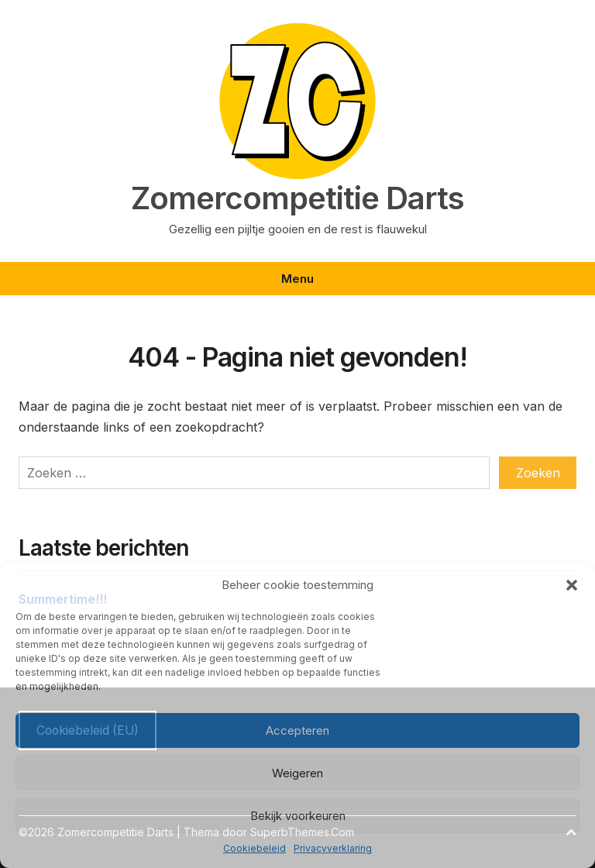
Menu (297, 279)
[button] (572, 585)
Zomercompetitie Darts (297, 198)
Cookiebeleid (255, 848)
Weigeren (297, 773)
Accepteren (297, 730)
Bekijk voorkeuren (298, 816)
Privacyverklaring (333, 848)
